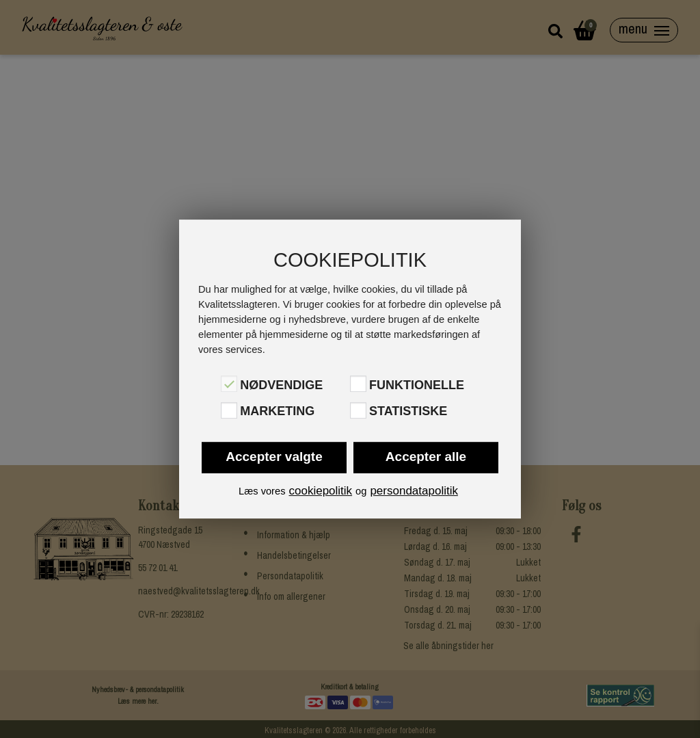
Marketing (277, 412)
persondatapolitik (414, 491)
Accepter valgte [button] (274, 457)
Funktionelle (417, 385)
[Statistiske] (358, 410)
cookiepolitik (320, 491)
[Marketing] (229, 410)
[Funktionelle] (358, 384)
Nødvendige (281, 385)
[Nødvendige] (229, 384)
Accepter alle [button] (426, 457)
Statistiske (408, 412)
